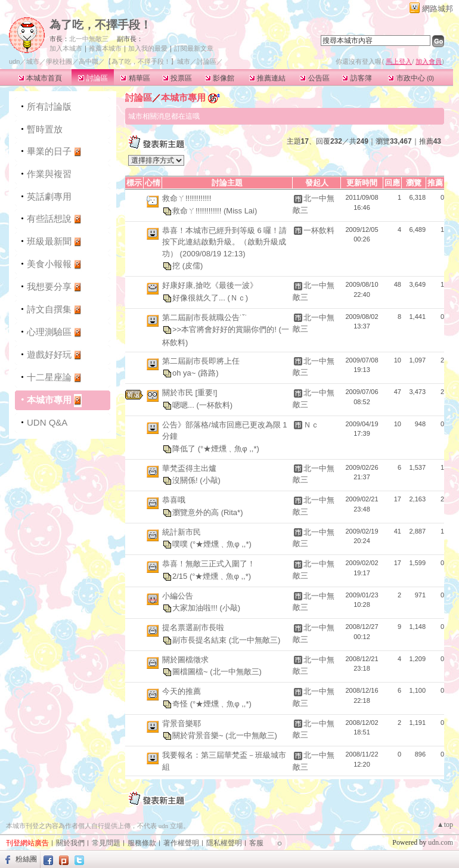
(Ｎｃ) (238, 297)
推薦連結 (267, 78)
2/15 (181, 576)
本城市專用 (49, 400)
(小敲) (210, 480)
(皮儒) (193, 266)
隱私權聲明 (224, 843)
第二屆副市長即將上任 (201, 361)
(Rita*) (232, 512)
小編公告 (178, 596)
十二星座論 (49, 377)
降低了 (185, 448)
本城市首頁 (40, 78)
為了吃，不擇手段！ (100, 25)
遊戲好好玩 (49, 354)
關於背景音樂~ (199, 735)
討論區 (93, 78)
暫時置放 (45, 129)
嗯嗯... (184, 404)
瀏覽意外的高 (197, 512)
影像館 (220, 78)
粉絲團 (26, 859)
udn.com (441, 842)
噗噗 (181, 544)
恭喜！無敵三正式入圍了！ (209, 564)
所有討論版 (49, 106)
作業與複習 (49, 174)
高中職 (89, 61)
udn (14, 61)
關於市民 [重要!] (190, 393)
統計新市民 (182, 532)
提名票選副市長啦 (193, 627)
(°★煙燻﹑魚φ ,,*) (229, 448)
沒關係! (186, 480)
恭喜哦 (174, 500)
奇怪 (181, 703)
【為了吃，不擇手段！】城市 (148, 61)
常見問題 (106, 843)
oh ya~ (185, 373)
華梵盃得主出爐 (189, 468)
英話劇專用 (49, 196)
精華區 (135, 78)
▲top (445, 824)
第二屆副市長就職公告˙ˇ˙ (205, 317)
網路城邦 (438, 9)
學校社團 (59, 61)
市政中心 (411, 78)
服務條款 (142, 843)
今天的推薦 (182, 691)
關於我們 (70, 843)
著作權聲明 (181, 843)
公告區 (314, 78)
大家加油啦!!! (196, 608)
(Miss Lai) (240, 210)
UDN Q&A (47, 422)
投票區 (177, 78)
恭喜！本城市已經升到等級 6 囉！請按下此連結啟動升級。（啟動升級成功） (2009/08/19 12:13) (224, 242)
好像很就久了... (200, 297)
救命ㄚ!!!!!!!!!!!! (187, 198)
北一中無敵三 (89, 39)
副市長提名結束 (201, 639)
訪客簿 (357, 78)
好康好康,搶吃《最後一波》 (210, 285)
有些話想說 (49, 218)
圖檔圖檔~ (191, 672)
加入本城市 (66, 48)
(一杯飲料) (214, 404)
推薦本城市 (105, 48)
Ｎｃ (311, 425)
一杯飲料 (319, 230)
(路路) (208, 373)
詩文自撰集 (49, 309)
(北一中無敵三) (255, 639)
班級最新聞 (49, 241)
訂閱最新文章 (194, 48)
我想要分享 (49, 286)
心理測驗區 (49, 332)
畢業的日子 (49, 151)
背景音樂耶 (182, 723)
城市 (33, 61)
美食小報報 (49, 264)
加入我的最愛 (148, 48)
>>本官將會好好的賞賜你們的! (225, 329)
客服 (256, 843)
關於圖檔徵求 (185, 660)
